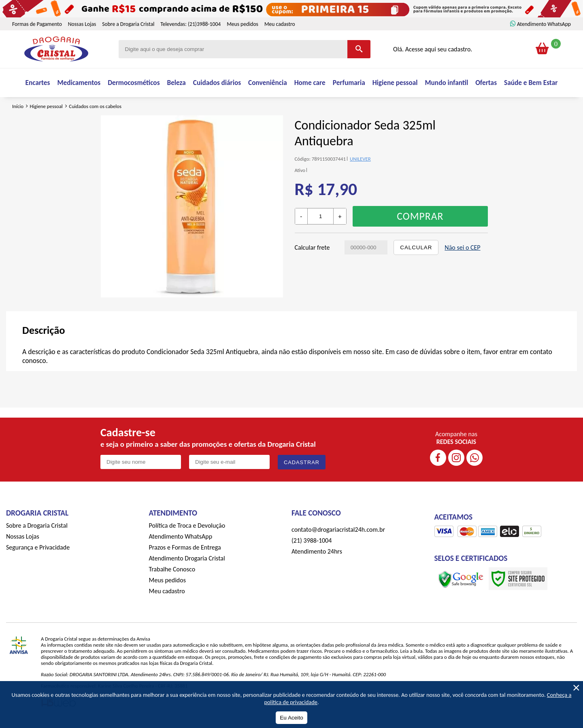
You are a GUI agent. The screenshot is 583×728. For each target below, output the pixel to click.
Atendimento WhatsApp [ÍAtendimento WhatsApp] (544, 24)
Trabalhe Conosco (172, 574)
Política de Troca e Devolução (187, 530)
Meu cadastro (280, 24)
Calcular (416, 252)
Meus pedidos (243, 24)
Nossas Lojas (82, 24)
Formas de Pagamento (37, 24)
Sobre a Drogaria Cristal (128, 24)
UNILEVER (360, 164)
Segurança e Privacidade (38, 552)
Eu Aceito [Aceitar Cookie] (291, 718)
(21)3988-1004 (204, 24)
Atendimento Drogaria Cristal (187, 563)
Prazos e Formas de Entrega (185, 552)
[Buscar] (359, 49)
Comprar (420, 221)
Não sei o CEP (462, 252)
